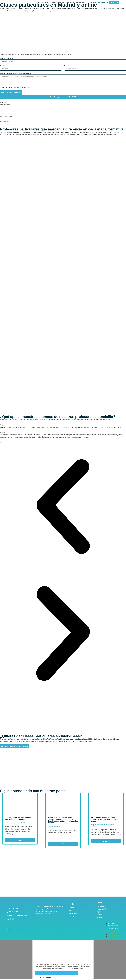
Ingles (99, 912)
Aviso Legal (111, 923)
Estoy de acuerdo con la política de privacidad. (16, 87)
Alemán (99, 917)
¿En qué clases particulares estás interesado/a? (16, 73)
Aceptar (57, 973)
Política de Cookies (113, 928)
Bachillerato (73, 913)
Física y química (102, 909)
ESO (70, 910)
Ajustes (67, 977)
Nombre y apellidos (7, 58)
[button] (63, 507)
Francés (99, 914)
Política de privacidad (113, 926)
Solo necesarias (43, 977)
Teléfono (3, 66)
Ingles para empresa (76, 916)
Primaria (72, 907)
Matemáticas (101, 906)
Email (66, 66)
